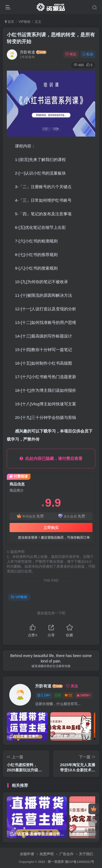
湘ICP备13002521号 (79, 862)
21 (68, 695)
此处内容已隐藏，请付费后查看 (51, 458)
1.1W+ (44, 695)
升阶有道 (27, 52)
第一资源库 (56, 862)
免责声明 (47, 854)
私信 (88, 54)
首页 (10, 22)
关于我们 (86, 854)
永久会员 (72, 516)
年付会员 (30, 516)
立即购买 (51, 528)
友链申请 (27, 854)
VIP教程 (24, 22)
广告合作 (66, 854)
